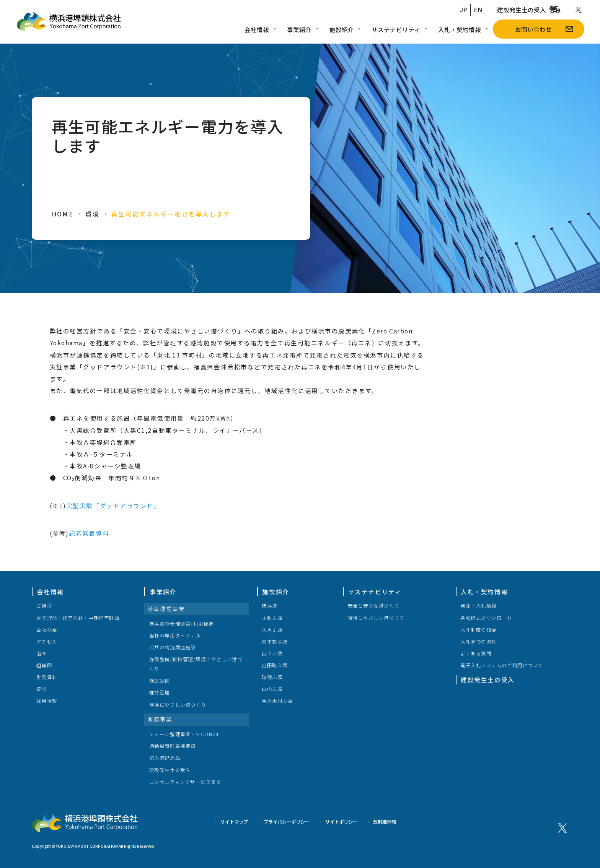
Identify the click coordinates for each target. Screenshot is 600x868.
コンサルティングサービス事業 (185, 782)
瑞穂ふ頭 (272, 677)
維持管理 (160, 692)
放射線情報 (385, 822)
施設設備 (160, 681)
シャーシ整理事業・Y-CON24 (184, 734)
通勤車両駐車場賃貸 (173, 746)
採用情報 (47, 701)
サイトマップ (234, 822)
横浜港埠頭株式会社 (85, 822)
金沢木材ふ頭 (277, 701)
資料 (42, 689)
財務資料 (47, 677)
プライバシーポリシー (287, 822)
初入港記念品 (165, 758)
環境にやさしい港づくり (178, 705)
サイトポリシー (341, 822)
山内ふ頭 (272, 689)
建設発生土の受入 (170, 770)
